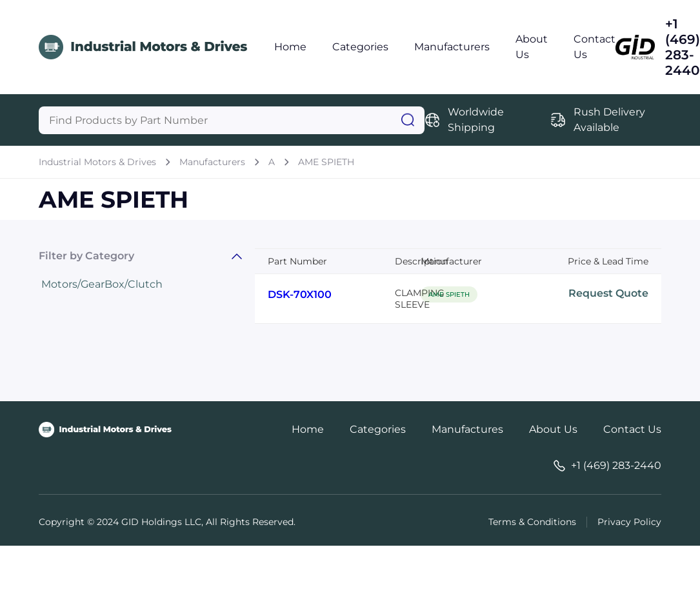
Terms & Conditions (532, 522)
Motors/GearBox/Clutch (102, 284)
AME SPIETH (326, 162)
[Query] (232, 120)
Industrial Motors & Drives (97, 162)
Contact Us (632, 429)
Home (290, 47)
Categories (360, 47)
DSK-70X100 (300, 294)
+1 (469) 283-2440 (683, 47)
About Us (553, 429)
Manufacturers (452, 47)
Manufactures (467, 429)
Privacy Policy (629, 522)
